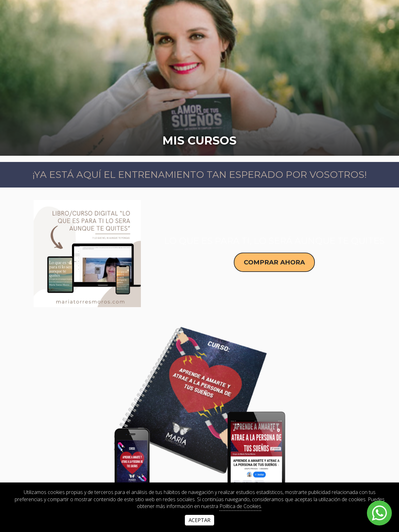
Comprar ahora (274, 262)
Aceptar (199, 520)
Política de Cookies (240, 506)
